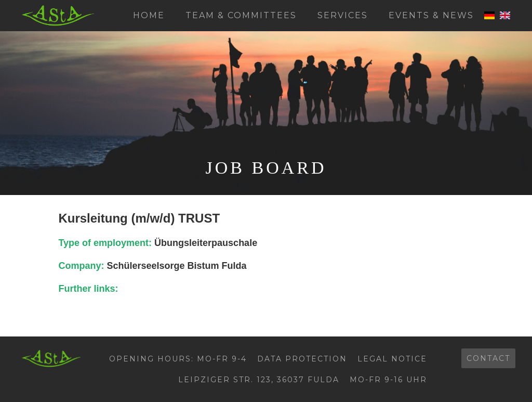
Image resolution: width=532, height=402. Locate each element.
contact (488, 358)
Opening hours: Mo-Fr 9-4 (178, 359)
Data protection (302, 359)
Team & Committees (241, 15)
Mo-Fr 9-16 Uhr (388, 380)
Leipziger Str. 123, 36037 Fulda (259, 380)
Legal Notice (392, 359)
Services (343, 15)
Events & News (431, 15)
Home (149, 15)
